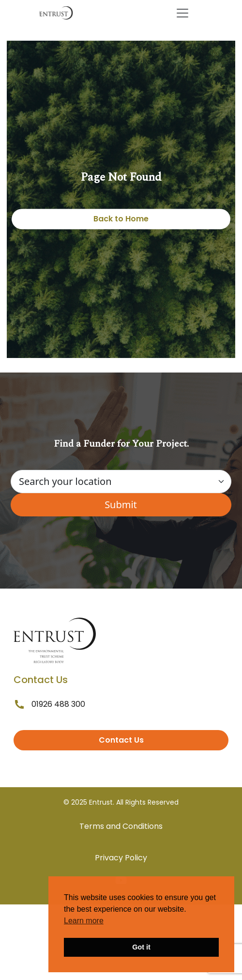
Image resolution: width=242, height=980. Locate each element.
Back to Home (121, 219)
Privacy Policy (121, 858)
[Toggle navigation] (182, 13)
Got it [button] (141, 947)
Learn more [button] (84, 921)
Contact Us (121, 740)
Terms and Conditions (121, 826)
